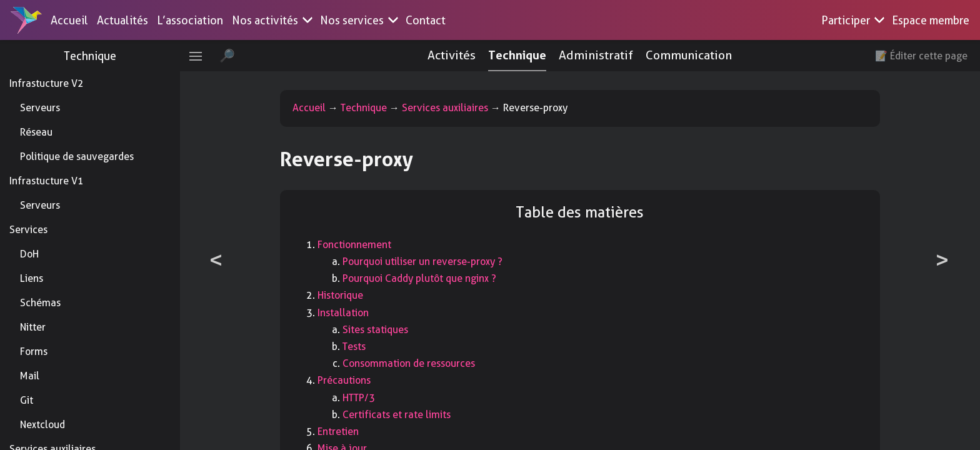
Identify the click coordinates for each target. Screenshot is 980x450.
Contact (426, 20)
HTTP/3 (362, 398)
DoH (29, 254)
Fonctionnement (358, 245)
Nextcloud (42, 425)
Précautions (348, 380)
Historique (344, 295)
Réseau (36, 132)
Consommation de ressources (412, 363)
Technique (94, 56)
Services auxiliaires (449, 108)
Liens (32, 278)
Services (28, 230)
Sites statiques (379, 330)
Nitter (33, 327)
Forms (34, 352)
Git (27, 400)
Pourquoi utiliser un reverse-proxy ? (426, 262)
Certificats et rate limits (400, 415)
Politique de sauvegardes (77, 157)
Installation (347, 313)
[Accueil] (26, 20)
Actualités (122, 20)
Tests (358, 347)
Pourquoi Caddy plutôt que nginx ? (423, 278)
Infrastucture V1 (47, 181)
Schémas (40, 303)
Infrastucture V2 (47, 83)
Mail (30, 376)
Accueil (69, 20)
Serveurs (40, 108)
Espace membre (931, 20)
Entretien (342, 432)
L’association (190, 20)
